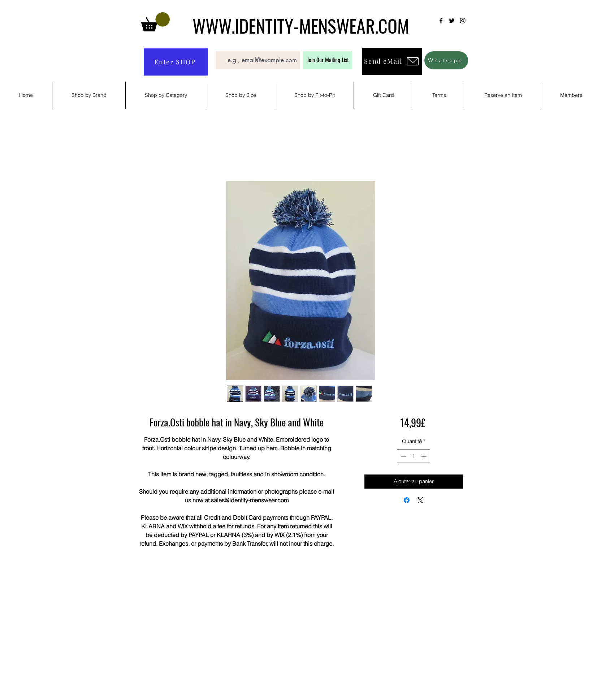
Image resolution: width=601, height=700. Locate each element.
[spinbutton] (414, 456)
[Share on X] (420, 500)
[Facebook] (441, 21)
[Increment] (425, 456)
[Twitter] (452, 21)
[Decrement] (403, 456)
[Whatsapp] (446, 60)
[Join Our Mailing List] (328, 60)
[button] (155, 22)
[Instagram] (463, 21)
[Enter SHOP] (176, 62)
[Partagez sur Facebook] (407, 500)
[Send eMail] (392, 61)
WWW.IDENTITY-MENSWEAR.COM (301, 25)
